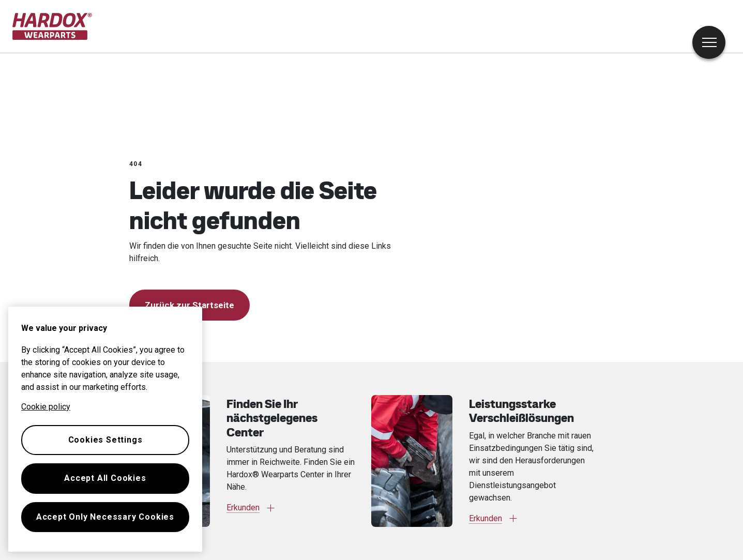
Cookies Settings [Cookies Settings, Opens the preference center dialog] (105, 440)
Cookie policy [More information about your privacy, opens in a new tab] (46, 407)
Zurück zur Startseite (189, 305)
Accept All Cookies (105, 478)
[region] (105, 429)
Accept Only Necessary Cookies (105, 517)
